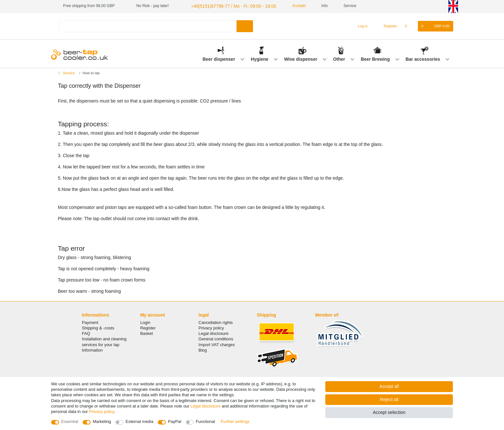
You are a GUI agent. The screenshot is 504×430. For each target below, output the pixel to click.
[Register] (387, 25)
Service (68, 72)
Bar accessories (423, 58)
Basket (147, 333)
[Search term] (148, 25)
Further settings (235, 421)
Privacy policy (211, 327)
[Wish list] (409, 25)
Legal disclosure (214, 333)
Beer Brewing (376, 58)
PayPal (175, 421)
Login (145, 322)
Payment (90, 322)
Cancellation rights (216, 322)
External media (139, 421)
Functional (205, 421)
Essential (70, 421)
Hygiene (260, 58)
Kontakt (289, 6)
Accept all (389, 386)
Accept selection (389, 412)
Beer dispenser (219, 58)
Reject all (389, 399)
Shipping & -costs (98, 327)
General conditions (216, 338)
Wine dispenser (301, 58)
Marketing (102, 421)
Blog (203, 349)
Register (148, 327)
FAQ (86, 333)
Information (92, 349)
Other (340, 58)
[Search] (245, 25)
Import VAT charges (217, 344)
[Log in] (360, 25)
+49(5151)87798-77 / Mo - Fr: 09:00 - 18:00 (227, 6)
